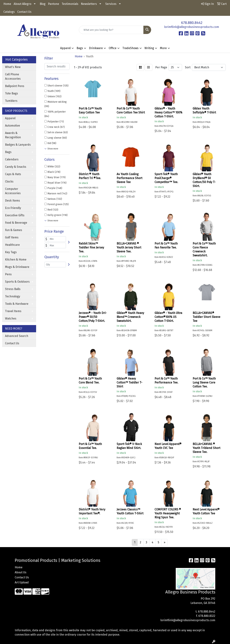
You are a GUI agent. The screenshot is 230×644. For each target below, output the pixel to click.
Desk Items (12, 201)
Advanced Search (17, 336)
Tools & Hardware (17, 304)
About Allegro (22, 4)
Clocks (9, 181)
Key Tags (11, 252)
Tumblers (11, 101)
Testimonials (70, 4)
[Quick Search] (111, 30)
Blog (43, 4)
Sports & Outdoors (17, 282)
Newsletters (89, 4)
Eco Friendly (13, 208)
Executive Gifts (15, 215)
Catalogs (9, 12)
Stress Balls (13, 289)
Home (7, 4)
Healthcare (12, 245)
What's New (13, 67)
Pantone (54, 4)
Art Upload (22, 582)
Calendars (12, 159)
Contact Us (24, 12)
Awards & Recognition (13, 135)
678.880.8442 (192, 23)
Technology (13, 296)
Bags (80, 48)
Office (113, 48)
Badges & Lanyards (18, 145)
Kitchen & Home (16, 260)
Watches (11, 318)
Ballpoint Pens (15, 86)
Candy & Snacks (16, 167)
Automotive (12, 126)
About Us (21, 572)
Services (111, 4)
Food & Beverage (16, 223)
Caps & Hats (13, 174)
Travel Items (13, 311)
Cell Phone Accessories (13, 76)
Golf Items (12, 237)
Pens (8, 274)
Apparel (65, 48)
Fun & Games (14, 230)
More (163, 48)
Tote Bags (11, 93)
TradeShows (130, 48)
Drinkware (96, 48)
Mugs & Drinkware (17, 267)
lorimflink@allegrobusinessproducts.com (192, 27)
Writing (149, 48)
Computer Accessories (13, 191)
